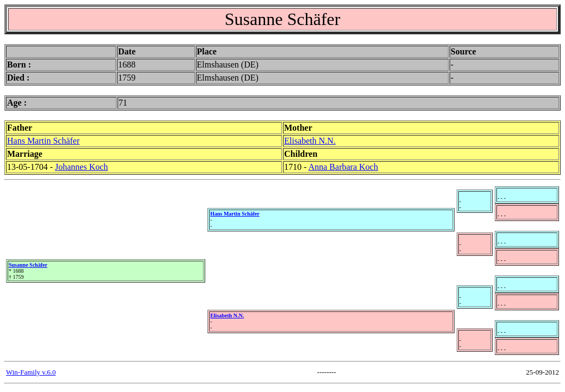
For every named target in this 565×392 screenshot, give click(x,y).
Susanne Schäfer (28, 265)
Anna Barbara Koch (343, 167)
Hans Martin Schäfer (43, 141)
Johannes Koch (81, 167)
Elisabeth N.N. (310, 141)
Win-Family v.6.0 (31, 372)
